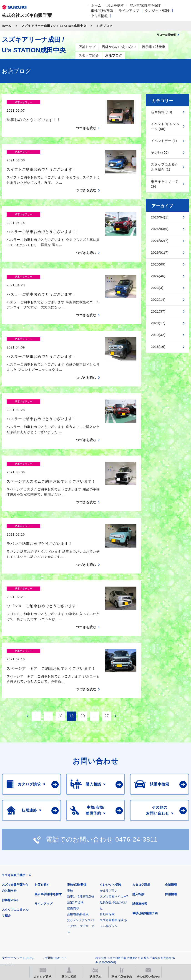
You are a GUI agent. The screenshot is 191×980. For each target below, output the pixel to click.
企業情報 (171, 806)
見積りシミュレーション (82, 908)
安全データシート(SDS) (18, 879)
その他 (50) (160, 153)
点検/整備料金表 (78, 836)
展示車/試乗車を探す (145, 5)
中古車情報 (99, 16)
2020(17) (158, 323)
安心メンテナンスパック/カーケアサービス (81, 847)
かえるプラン (109, 812)
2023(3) (157, 288)
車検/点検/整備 (102, 11)
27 (107, 637)
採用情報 (171, 816)
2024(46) (158, 276)
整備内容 (73, 830)
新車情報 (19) (162, 112)
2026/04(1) (160, 217)
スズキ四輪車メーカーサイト (26, 908)
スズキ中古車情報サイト (82, 931)
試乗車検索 (140, 825)
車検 (70, 812)
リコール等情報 (26, 931)
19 (71, 637)
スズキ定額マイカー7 (114, 818)
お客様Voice (10, 821)
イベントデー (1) (164, 141)
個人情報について (14, 886)
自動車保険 (107, 836)
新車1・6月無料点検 (80, 818)
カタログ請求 (141, 806)
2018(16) (158, 347)
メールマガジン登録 (139, 908)
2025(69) (158, 264)
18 (60, 637)
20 (83, 637)
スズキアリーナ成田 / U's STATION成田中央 (54, 26)
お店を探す (115, 5)
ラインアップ (129, 11)
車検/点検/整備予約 (145, 835)
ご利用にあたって (55, 879)
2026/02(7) (160, 241)
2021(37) (158, 311)
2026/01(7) (160, 253)
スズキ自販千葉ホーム (17, 796)
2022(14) (158, 300)
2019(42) (158, 335)
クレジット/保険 (157, 11)
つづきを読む (86, 120)
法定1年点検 (75, 824)
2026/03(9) (160, 229)
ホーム (96, 5)
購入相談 (138, 816)
